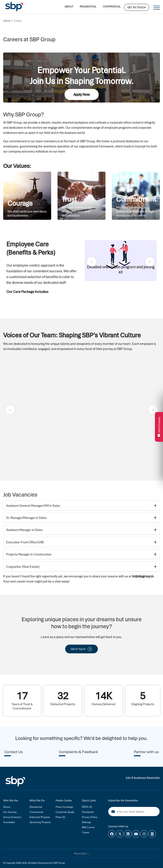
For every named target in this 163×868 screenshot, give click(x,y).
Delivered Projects (40, 817)
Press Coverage (64, 807)
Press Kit (60, 817)
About (69, 6)
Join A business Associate (143, 778)
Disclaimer (88, 812)
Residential (88, 6)
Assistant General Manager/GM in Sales (81, 506)
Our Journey (10, 812)
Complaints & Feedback (78, 752)
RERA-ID (87, 807)
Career (86, 832)
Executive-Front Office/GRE (81, 542)
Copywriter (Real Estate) (81, 567)
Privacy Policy (90, 817)
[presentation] (92, 262)
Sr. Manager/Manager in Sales (81, 518)
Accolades (9, 822)
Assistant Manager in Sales (81, 530)
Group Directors (12, 817)
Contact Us (13, 752)
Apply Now (82, 94)
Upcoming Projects (40, 822)
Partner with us (146, 752)
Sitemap (86, 822)
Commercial (112, 6)
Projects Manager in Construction (81, 554)
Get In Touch (137, 7)
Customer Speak (65, 812)
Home (7, 21)
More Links (82, 854)
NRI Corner (88, 827)
